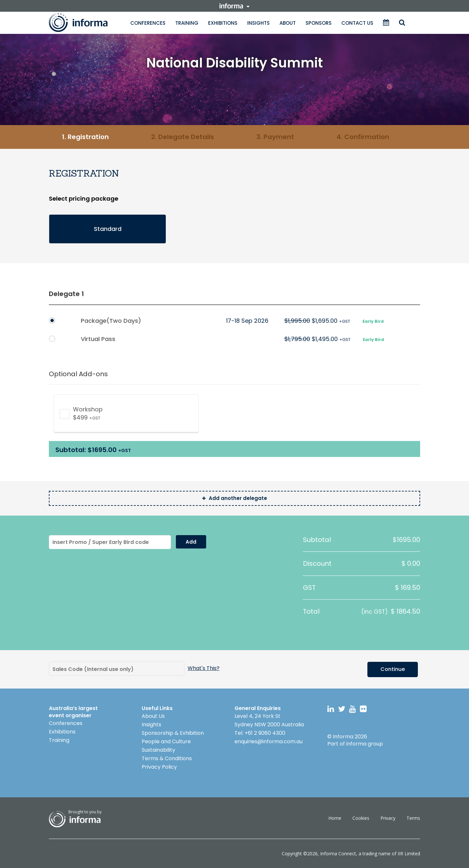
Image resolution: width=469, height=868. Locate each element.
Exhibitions (223, 23)
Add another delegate (235, 498)
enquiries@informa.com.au (269, 741)
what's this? (204, 668)
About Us (153, 716)
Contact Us (357, 23)
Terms (413, 817)
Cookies (361, 817)
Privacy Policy (159, 767)
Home (335, 817)
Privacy (388, 817)
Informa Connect (338, 853)
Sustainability (158, 750)
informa (234, 6)
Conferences (148, 23)
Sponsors (319, 23)
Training (187, 23)
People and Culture (166, 741)
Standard (108, 229)
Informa (85, 22)
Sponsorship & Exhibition (173, 733)
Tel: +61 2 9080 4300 (260, 733)
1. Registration (85, 137)
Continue (393, 669)
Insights (258, 23)
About (288, 23)
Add (191, 542)
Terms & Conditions (167, 758)
